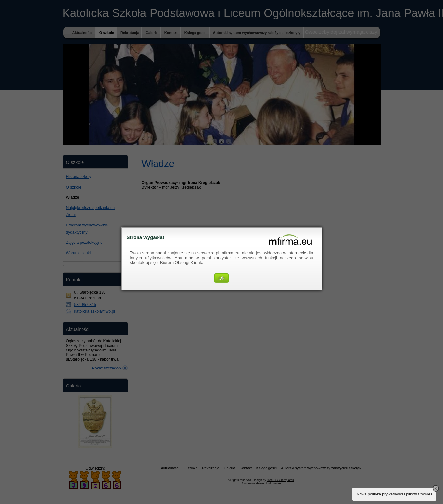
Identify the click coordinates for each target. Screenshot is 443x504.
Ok (222, 278)
